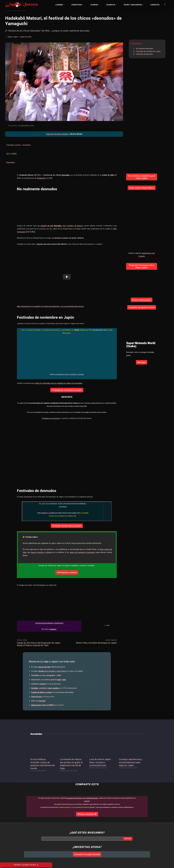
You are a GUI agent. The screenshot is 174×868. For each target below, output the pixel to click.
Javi (108, 625)
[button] (165, 4)
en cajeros (57, 671)
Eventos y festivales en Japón (16, 11)
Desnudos (11, 163)
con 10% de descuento (54, 688)
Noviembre (27, 145)
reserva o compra (48, 513)
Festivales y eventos (14, 145)
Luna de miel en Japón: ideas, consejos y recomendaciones (100, 762)
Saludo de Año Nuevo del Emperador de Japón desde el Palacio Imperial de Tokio (39, 644)
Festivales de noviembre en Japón (148, 51)
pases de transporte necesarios (83, 552)
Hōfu (112, 175)
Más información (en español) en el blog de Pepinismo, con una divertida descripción (50, 306)
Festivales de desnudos (144, 54)
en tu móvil (47, 705)
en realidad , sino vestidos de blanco (60, 226)
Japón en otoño (26, 37)
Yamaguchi (41, 178)
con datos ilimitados (46, 684)
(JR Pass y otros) (43, 697)
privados (46, 675)
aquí (59, 680)
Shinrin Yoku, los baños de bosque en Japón (96, 643)
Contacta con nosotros (51, 418)
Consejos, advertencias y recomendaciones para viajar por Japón (130, 762)
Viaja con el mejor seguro (57, 134)
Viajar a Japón (13, 37)
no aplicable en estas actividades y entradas (69, 374)
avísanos (53, 629)
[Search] (128, 839)
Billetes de (38, 701)
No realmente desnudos (145, 49)
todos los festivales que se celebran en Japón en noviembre (59, 383)
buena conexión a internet (42, 552)
